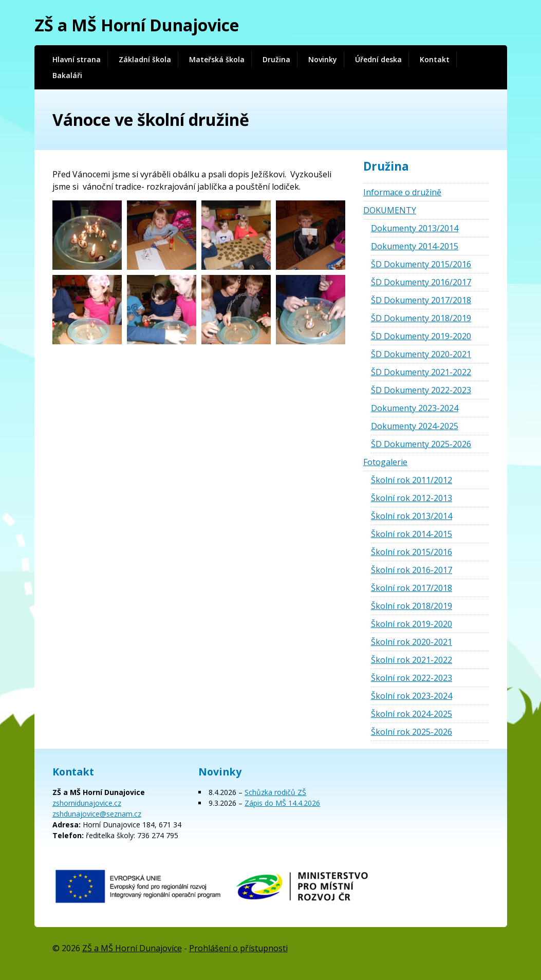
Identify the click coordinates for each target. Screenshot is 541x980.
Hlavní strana (77, 59)
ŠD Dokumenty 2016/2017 (421, 282)
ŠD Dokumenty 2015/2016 (421, 264)
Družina (276, 59)
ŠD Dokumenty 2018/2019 (421, 318)
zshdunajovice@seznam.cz (97, 814)
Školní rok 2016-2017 (412, 570)
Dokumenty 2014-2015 (415, 246)
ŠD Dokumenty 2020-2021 (421, 354)
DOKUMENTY (390, 210)
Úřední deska (378, 59)
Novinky (323, 59)
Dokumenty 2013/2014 (415, 228)
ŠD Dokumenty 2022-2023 (421, 390)
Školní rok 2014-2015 (412, 534)
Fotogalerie (385, 462)
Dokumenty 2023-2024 (415, 408)
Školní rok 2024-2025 (412, 714)
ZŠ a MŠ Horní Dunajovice (137, 25)
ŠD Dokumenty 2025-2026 (421, 444)
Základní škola (145, 59)
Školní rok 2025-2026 (412, 732)
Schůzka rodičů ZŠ (275, 792)
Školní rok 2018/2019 (412, 606)
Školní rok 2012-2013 (412, 498)
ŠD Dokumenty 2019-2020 (421, 336)
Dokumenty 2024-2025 (415, 426)
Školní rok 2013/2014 (412, 516)
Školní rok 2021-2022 (412, 660)
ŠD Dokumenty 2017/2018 (421, 300)
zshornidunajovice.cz (87, 803)
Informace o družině (402, 192)
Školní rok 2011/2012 (412, 480)
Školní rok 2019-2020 (412, 624)
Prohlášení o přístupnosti (238, 948)
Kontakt (435, 59)
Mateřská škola (217, 59)
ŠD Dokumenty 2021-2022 (421, 372)
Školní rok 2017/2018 (412, 588)
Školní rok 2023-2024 (412, 696)
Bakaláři (67, 75)
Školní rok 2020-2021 (412, 642)
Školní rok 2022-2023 (412, 678)
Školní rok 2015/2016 (412, 552)
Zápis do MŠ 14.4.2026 (282, 803)
